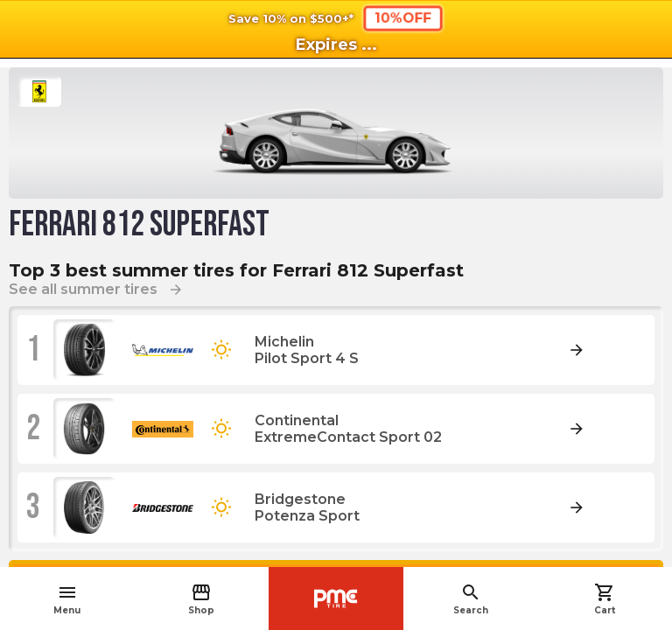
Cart (605, 599)
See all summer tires (96, 289)
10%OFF (403, 18)
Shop (201, 599)
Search (471, 599)
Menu (67, 599)
